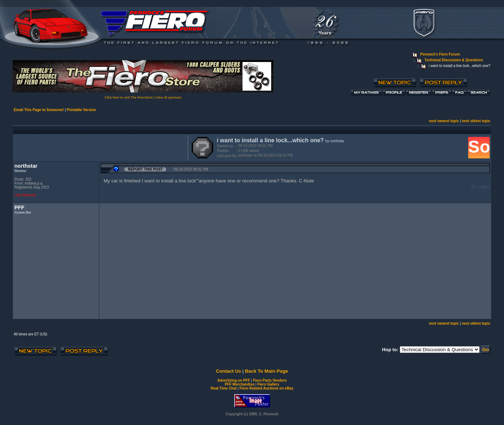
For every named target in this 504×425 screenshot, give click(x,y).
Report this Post (145, 169)
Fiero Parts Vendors (270, 380)
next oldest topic (476, 121)
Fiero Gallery (268, 384)
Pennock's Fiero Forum (440, 54)
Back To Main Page (267, 371)
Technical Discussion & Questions (454, 60)
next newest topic (444, 121)
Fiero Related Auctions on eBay (267, 388)
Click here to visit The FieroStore (129, 97)
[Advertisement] (99, 147)
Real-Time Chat (224, 388)
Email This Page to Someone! (39, 110)
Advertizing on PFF (234, 380)
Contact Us (229, 371)
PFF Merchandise (239, 384)
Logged (483, 187)
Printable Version (81, 110)
